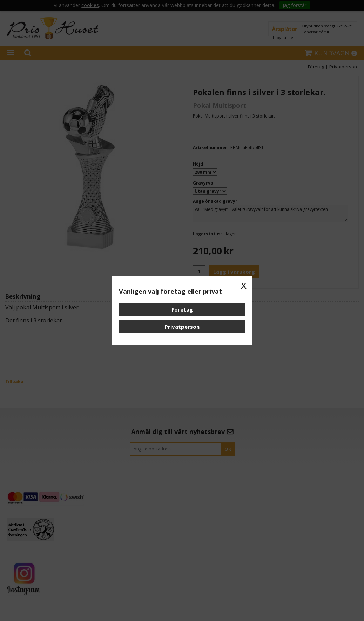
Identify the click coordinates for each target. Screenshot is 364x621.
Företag (182, 309)
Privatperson (182, 327)
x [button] (244, 285)
